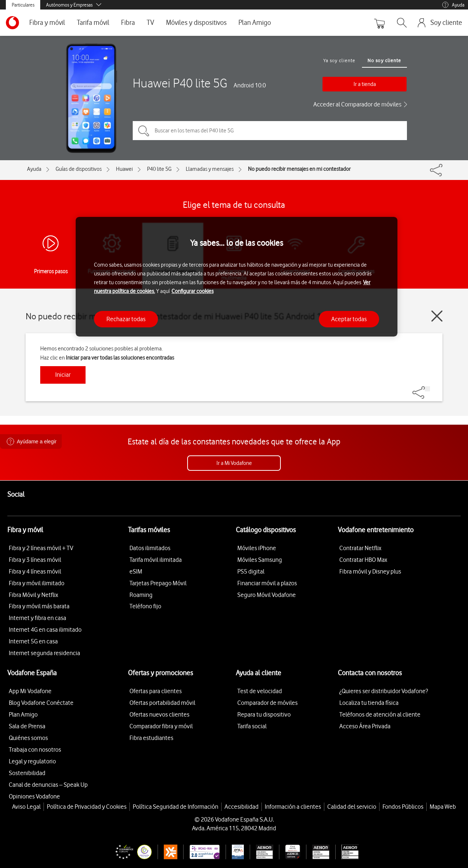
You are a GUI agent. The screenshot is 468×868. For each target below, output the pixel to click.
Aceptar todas (349, 319)
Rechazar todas (126, 319)
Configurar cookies (193, 291)
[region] (237, 277)
